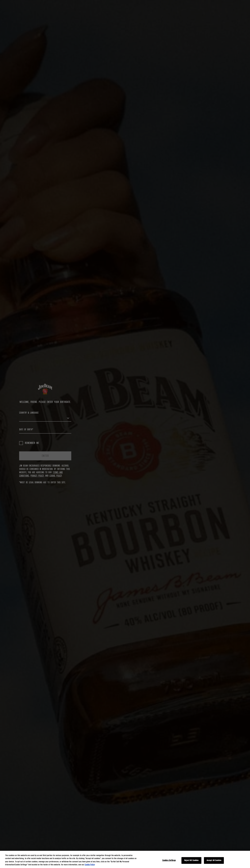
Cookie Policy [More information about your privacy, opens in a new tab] (90, 865)
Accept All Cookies (214, 860)
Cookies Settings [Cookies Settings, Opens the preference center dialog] (169, 860)
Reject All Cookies (191, 860)
